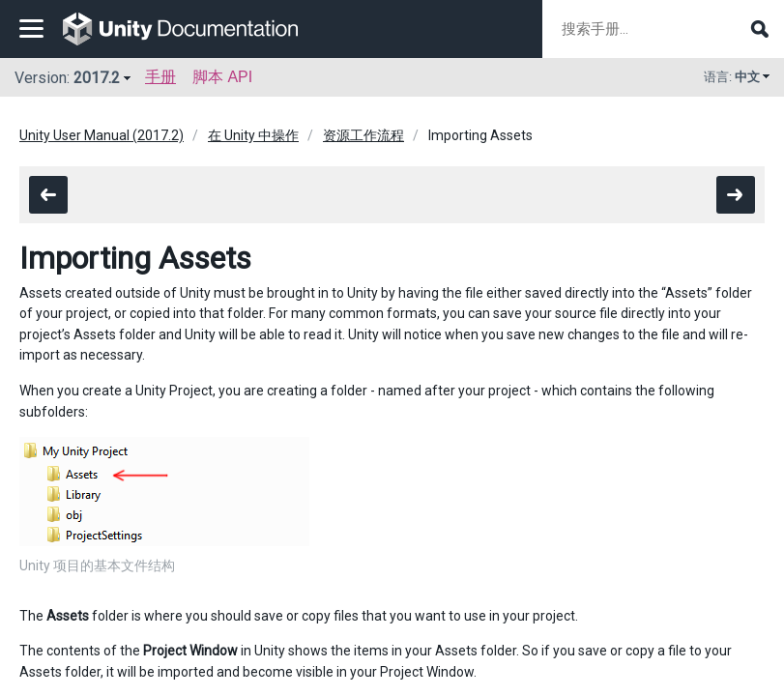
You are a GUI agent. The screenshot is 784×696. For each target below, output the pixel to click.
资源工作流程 (363, 135)
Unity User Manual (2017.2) (102, 135)
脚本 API (222, 77)
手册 (160, 77)
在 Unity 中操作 (253, 135)
